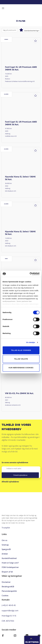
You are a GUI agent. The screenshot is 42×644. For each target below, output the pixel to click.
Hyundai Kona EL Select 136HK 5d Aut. (20, 178)
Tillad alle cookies (21, 350)
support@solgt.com (10, 611)
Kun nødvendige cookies (21, 368)
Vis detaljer (31, 342)
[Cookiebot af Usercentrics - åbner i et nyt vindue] (30, 274)
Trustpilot (6, 528)
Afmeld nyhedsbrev (10, 482)
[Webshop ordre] (32, 31)
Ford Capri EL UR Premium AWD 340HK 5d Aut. (21, 68)
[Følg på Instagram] (15, 636)
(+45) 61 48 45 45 (9, 605)
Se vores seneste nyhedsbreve (15, 462)
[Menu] (3, 8)
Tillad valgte (21, 359)
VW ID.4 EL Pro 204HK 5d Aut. (19, 393)
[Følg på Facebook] (3, 636)
